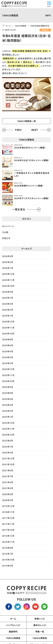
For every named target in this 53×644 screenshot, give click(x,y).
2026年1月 (8, 268)
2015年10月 (8, 560)
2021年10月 (8, 464)
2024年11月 (8, 328)
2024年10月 (8, 334)
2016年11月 (8, 542)
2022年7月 (8, 447)
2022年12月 (8, 423)
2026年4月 (8, 256)
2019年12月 (8, 506)
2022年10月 (8, 435)
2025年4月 (8, 304)
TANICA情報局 (40, 638)
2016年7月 (8, 554)
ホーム (13, 619)
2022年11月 (8, 429)
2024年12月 (8, 322)
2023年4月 (8, 399)
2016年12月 (8, 536)
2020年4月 (8, 494)
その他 (5, 232)
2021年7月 (8, 476)
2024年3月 (8, 357)
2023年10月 (8, 381)
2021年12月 (8, 458)
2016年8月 (8, 548)
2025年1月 (8, 316)
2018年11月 (8, 512)
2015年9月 (8, 566)
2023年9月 (8, 387)
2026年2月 (8, 262)
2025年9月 (8, 292)
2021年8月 (8, 470)
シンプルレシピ (13, 625)
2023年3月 (8, 405)
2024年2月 (8, 363)
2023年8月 (8, 393)
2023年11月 (8, 375)
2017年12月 (8, 518)
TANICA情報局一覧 (26, 121)
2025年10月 (8, 286)
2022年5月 (8, 453)
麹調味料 (13, 632)
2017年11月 (8, 524)
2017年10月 (8, 530)
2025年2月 (8, 310)
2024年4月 (8, 351)
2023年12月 (8, 369)
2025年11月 (8, 280)
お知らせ (6, 238)
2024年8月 (8, 339)
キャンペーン (8, 226)
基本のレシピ (40, 625)
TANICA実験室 (13, 638)
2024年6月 (8, 345)
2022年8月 (8, 441)
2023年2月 (8, 411)
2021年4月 (8, 482)
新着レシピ (40, 619)
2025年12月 (8, 274)
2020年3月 (8, 500)
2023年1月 (8, 417)
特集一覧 (40, 632)
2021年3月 (8, 488)
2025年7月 (8, 298)
